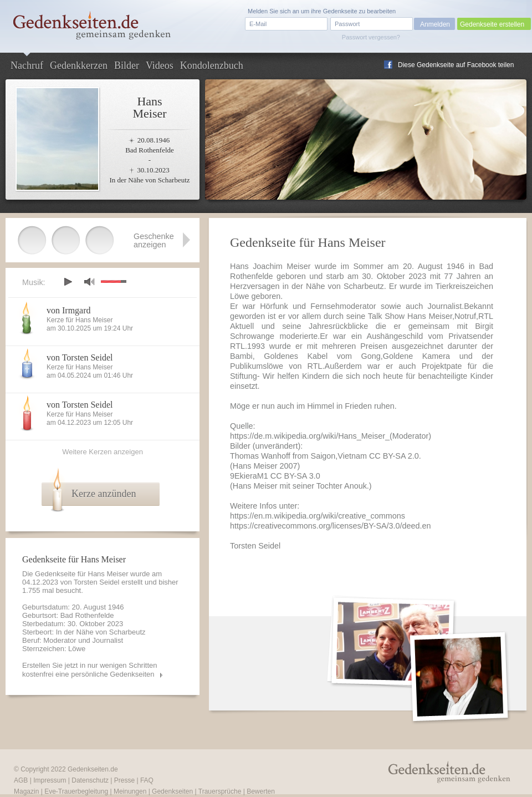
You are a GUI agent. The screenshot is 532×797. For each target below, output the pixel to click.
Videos (160, 65)
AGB (21, 780)
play (68, 282)
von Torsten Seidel (80, 357)
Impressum (50, 780)
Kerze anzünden (104, 494)
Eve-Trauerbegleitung (76, 791)
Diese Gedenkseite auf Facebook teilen (456, 65)
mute (89, 281)
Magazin (26, 791)
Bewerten (261, 791)
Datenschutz (90, 780)
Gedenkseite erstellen (492, 24)
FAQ (147, 780)
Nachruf (27, 65)
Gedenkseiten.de (93, 769)
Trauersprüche (220, 791)
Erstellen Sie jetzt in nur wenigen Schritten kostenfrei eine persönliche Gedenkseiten (90, 670)
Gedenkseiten (172, 791)
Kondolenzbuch (212, 65)
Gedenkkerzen (79, 65)
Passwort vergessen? (371, 37)
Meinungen (130, 791)
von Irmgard (69, 310)
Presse (124, 780)
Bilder (127, 65)
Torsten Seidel (96, 582)
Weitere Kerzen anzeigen (103, 452)
